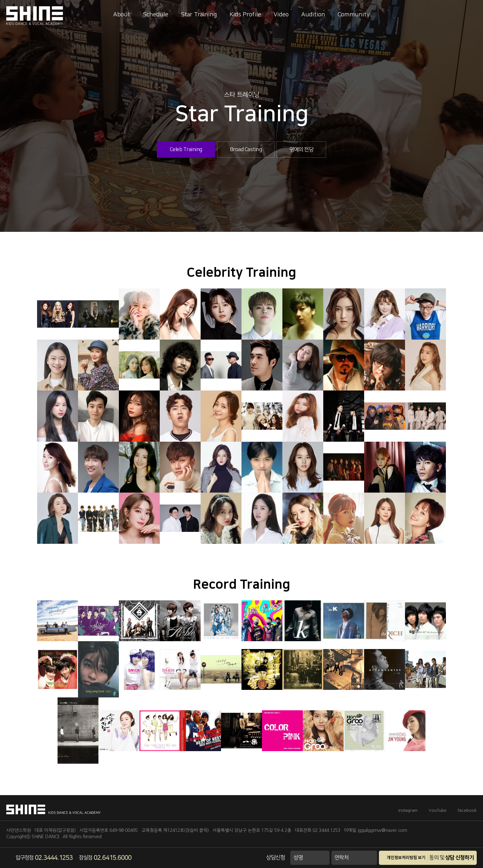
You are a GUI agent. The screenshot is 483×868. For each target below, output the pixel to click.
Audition (313, 15)
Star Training (199, 15)
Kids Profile (245, 15)
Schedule (155, 15)
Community (354, 15)
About (122, 15)
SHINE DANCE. (47, 837)
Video (281, 15)
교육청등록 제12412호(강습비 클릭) (175, 830)
